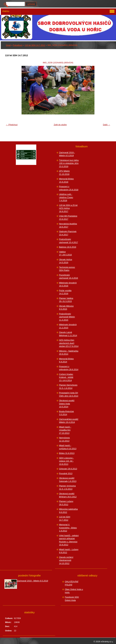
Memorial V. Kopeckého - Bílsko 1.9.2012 (68, 528)
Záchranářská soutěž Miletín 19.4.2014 (69, 421)
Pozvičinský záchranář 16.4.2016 (69, 277)
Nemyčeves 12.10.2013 (64, 439)
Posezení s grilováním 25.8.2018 (69, 188)
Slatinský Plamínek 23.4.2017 (68, 233)
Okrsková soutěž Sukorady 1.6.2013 (68, 480)
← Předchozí (12, 125)
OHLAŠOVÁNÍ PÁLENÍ (72, 583)
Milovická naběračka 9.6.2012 (68, 511)
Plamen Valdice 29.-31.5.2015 (66, 300)
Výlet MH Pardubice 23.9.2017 (68, 218)
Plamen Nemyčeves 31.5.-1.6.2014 (68, 387)
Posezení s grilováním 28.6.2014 (69, 368)
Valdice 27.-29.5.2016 (65, 253)
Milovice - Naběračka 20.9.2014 (69, 353)
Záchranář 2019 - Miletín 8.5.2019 (67, 154)
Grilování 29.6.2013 (68, 469)
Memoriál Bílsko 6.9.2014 (66, 360)
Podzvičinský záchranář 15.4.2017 (69, 241)
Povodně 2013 (66, 473)
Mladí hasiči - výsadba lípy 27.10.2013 (65, 430)
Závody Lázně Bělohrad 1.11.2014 (68, 334)
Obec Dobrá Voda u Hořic (74, 591)
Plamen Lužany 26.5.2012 (66, 503)
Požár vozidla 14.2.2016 (65, 292)
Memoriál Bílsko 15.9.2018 (66, 180)
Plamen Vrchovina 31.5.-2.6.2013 (67, 487)
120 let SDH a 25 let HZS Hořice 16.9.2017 (68, 208)
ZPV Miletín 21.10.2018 (64, 173)
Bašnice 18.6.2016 (68, 247)
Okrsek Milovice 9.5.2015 (66, 308)
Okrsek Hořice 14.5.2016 (66, 261)
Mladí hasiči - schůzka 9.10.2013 (68, 447)
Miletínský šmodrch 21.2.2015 (68, 326)
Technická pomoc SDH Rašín (67, 269)
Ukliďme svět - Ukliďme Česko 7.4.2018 (66, 197)
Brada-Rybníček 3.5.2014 (66, 413)
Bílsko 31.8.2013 (67, 453)
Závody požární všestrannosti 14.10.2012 (66, 560)
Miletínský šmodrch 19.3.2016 (68, 284)
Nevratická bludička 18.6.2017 (68, 225)
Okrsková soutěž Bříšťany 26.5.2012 (68, 495)
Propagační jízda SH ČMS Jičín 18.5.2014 (69, 394)
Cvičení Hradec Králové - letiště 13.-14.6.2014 (66, 377)
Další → (106, 125)
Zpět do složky (60, 125)
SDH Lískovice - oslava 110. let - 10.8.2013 (66, 461)
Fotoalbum (18, 45)
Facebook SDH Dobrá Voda (72, 599)
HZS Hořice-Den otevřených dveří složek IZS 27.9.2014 (69, 343)
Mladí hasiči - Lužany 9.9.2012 (69, 551)
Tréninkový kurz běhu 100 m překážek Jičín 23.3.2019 (69, 163)
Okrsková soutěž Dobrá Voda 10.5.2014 (67, 404)
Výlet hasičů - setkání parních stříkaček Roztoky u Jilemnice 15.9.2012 (69, 540)
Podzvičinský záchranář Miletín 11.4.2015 (67, 317)
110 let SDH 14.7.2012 (35, 45)
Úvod (8, 45)
